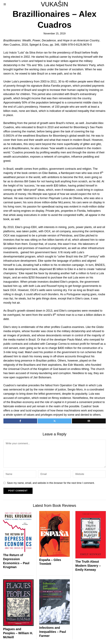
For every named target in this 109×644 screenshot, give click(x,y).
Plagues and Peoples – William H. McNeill (18, 633)
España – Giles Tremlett (50, 562)
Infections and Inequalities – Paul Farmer (53, 632)
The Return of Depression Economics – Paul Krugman (16, 561)
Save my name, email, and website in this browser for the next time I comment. (51, 483)
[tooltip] (20, 421)
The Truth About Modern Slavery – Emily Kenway (88, 566)
